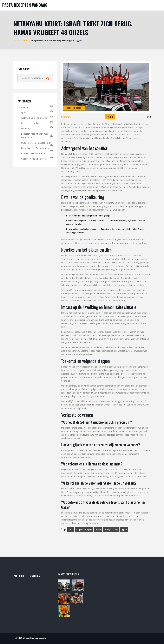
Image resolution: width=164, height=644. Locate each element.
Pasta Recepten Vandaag (25, 5)
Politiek (24, 40)
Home (16, 40)
